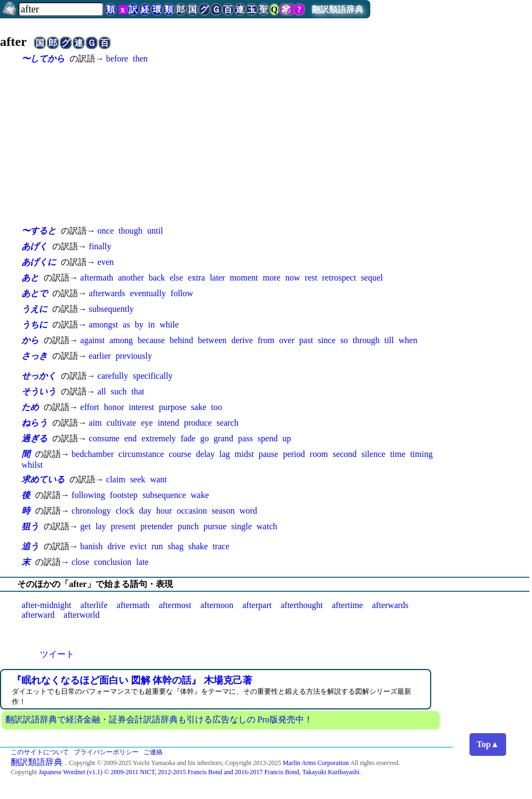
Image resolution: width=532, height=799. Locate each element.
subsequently (112, 309)
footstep (124, 495)
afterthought (302, 605)
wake (200, 495)
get (86, 526)
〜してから (43, 59)
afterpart (257, 605)
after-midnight (46, 605)
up (287, 438)
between (212, 340)
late (143, 562)
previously (134, 356)
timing (422, 454)
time (398, 454)
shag (175, 546)
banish (92, 546)
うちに (34, 325)
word (248, 511)
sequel (372, 278)
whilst (32, 465)
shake (198, 546)
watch (267, 526)
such (119, 391)
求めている (43, 479)
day (145, 511)
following (88, 495)
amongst (103, 325)
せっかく (39, 376)
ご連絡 (153, 752)
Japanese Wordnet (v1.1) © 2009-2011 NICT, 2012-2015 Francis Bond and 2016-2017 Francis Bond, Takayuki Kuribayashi (199, 772)
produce (198, 423)
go (204, 438)
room (319, 454)
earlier (100, 356)
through (366, 340)
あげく (34, 246)
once (106, 231)
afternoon (217, 605)
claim (116, 479)
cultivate (122, 423)
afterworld (82, 615)
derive (242, 340)
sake (198, 407)
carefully (113, 376)
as (126, 325)
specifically (153, 376)
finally (100, 246)
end (130, 438)
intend (168, 423)
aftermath (97, 278)
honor (114, 407)
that (138, 391)
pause (268, 454)
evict (138, 546)
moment (244, 278)
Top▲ (488, 744)
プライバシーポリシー (106, 752)
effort (90, 407)
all (102, 391)
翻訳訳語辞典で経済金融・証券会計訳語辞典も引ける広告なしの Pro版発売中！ (159, 719)
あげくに (39, 262)
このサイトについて (40, 752)
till (389, 340)
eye (147, 423)
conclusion (112, 562)
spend (268, 438)
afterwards (107, 293)
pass (246, 438)
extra (196, 278)
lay (101, 526)
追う (30, 546)
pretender (156, 526)
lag (225, 454)
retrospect (339, 278)
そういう (39, 391)
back (157, 278)
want (158, 479)
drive (116, 546)
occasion (192, 511)
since (327, 340)
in (151, 325)
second (344, 454)
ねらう (34, 423)
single (241, 526)
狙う (30, 526)
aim (95, 423)
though (130, 231)
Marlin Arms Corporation (316, 763)
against (92, 340)
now (293, 278)
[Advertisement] (237, 145)
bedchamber (93, 454)
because (151, 340)
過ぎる (34, 438)
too (217, 407)
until (155, 231)
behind (182, 340)
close (81, 562)
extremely (158, 438)
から (30, 340)
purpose (173, 407)
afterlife (94, 605)
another (131, 278)
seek (137, 479)
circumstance (141, 454)
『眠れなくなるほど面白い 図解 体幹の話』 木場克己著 (132, 680)
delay (206, 454)
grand (223, 438)
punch (188, 526)
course (180, 454)
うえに (34, 309)
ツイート (57, 654)
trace (221, 546)
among (121, 340)
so (344, 340)
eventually (148, 293)
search (228, 423)
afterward (38, 615)
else (177, 278)
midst (244, 454)
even (106, 262)
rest (311, 278)
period (294, 454)
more (272, 278)
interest (141, 407)
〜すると (39, 231)
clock (125, 511)
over (287, 340)
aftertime (348, 605)
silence (373, 454)
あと (30, 278)
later (217, 278)
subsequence (164, 495)
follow (182, 293)
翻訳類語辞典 (337, 9)
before (117, 59)
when (408, 340)
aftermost (175, 605)
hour (164, 511)
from (266, 340)
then (140, 59)
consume (104, 438)
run (157, 546)
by (139, 325)
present (123, 526)
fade (188, 438)
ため (30, 407)
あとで (34, 293)
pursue (215, 526)
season (223, 511)
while (169, 325)
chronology (91, 511)
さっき (34, 356)
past (306, 340)
